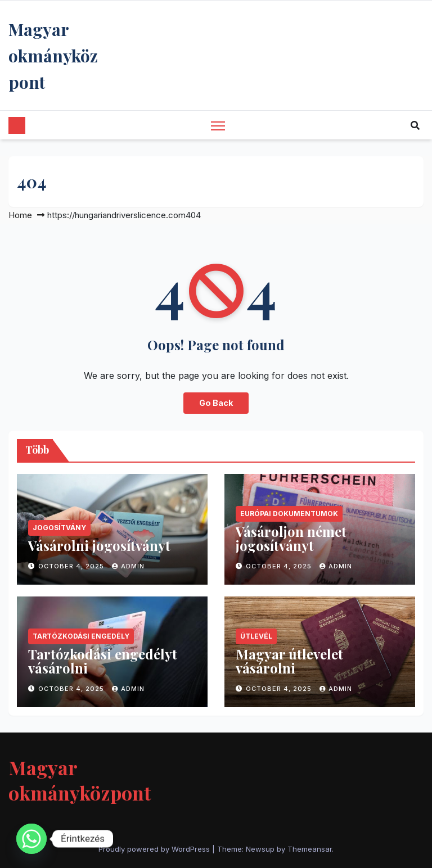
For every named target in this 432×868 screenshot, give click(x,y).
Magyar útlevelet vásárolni (289, 661)
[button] (415, 125)
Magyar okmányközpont (53, 56)
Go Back (216, 403)
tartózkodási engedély (81, 636)
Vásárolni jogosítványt (99, 545)
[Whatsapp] (31, 839)
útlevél (256, 636)
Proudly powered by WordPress (155, 849)
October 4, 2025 (72, 566)
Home (20, 215)
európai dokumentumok (289, 514)
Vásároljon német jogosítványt (291, 538)
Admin (128, 566)
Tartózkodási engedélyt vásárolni (103, 661)
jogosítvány (59, 528)
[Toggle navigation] (218, 125)
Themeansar (310, 849)
